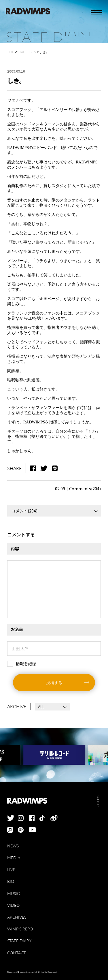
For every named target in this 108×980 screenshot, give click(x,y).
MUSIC (13, 893)
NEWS (13, 846)
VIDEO (13, 905)
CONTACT (16, 953)
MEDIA (14, 858)
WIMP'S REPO (20, 929)
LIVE (11, 869)
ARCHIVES (17, 917)
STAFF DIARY (19, 941)
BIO (11, 881)
